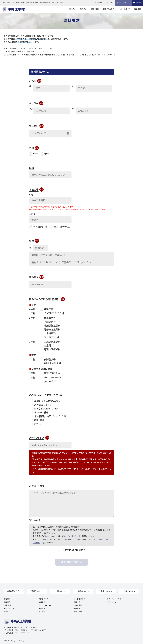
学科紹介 (7, 602)
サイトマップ (111, 602)
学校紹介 (7, 599)
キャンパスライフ (10, 609)
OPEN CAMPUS (45, 605)
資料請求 (42, 602)
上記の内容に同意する (74, 550)
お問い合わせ (79, 612)
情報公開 (77, 609)
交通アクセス (44, 599)
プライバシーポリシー (70, 536)
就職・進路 (7, 605)
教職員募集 (78, 605)
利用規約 (36, 543)
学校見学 (42, 609)
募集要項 (7, 612)
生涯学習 (77, 602)
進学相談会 (43, 612)
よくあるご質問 (79, 599)
